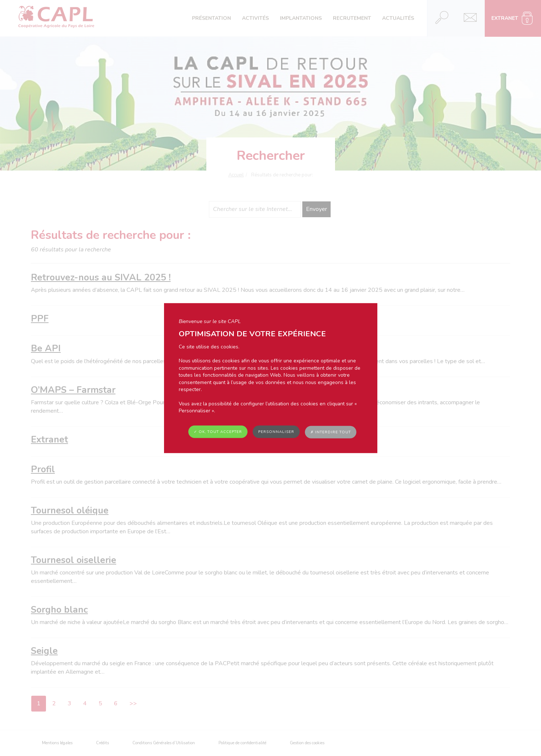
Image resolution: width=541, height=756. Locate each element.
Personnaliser (276, 431)
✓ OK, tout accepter (218, 431)
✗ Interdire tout (331, 432)
